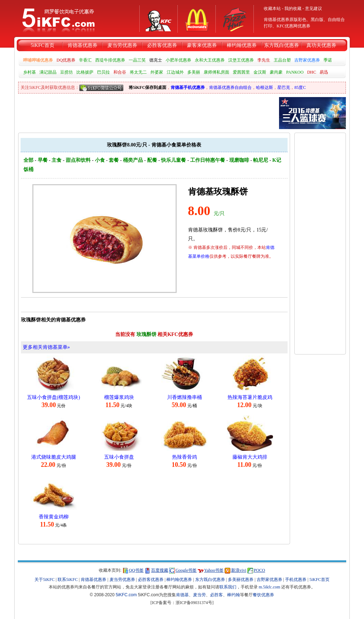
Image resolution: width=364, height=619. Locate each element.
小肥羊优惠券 (178, 60)
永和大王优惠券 (210, 60)
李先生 (264, 60)
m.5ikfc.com (270, 587)
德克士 (156, 60)
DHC (312, 72)
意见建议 (314, 9)
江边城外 (175, 72)
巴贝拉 (103, 72)
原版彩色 (298, 20)
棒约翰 (234, 595)
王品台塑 (282, 60)
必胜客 (216, 595)
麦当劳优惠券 (122, 45)
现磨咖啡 (239, 160)
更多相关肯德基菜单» (46, 347)
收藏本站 (272, 9)
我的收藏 (293, 9)
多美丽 (194, 72)
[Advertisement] (320, 240)
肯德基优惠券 (82, 45)
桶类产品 (133, 160)
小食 (100, 160)
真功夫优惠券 (321, 45)
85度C (300, 87)
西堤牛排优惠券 (110, 60)
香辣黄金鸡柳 (54, 517)
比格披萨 (85, 72)
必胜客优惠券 (162, 45)
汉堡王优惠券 (241, 60)
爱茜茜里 (241, 72)
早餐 (43, 160)
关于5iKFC (45, 580)
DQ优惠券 (66, 60)
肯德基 (182, 595)
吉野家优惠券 (307, 60)
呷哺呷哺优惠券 (38, 60)
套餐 (114, 160)
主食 (57, 160)
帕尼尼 (261, 160)
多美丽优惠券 (241, 580)
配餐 (152, 160)
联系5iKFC (68, 580)
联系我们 (228, 587)
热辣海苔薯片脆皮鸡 (250, 397)
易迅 (324, 72)
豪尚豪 (276, 72)
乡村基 (30, 72)
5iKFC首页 (42, 45)
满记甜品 (48, 72)
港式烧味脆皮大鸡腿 (54, 457)
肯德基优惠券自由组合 (230, 87)
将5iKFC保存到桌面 (148, 87)
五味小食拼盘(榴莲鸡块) (53, 397)
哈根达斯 (264, 87)
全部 (28, 160)
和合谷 (120, 72)
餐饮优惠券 (263, 595)
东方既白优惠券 (282, 45)
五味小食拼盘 (119, 457)
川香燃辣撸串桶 (184, 397)
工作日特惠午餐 (208, 160)
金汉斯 (260, 72)
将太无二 (138, 72)
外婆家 (157, 72)
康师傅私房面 (216, 72)
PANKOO (295, 72)
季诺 (328, 60)
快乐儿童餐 (173, 160)
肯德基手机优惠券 (188, 87)
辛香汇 (85, 60)
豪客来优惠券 (202, 45)
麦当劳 (199, 595)
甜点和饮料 (78, 160)
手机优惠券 (296, 580)
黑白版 (317, 20)
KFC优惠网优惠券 (293, 26)
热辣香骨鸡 (184, 457)
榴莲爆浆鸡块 (119, 397)
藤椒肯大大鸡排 (250, 457)
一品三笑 (137, 60)
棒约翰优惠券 (242, 45)
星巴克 (284, 87)
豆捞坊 (66, 72)
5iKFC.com (126, 595)
